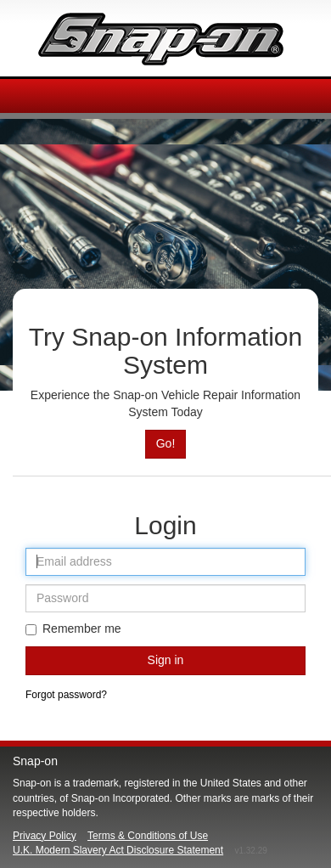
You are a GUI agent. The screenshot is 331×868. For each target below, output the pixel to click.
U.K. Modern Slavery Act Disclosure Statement (118, 850)
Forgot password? (66, 695)
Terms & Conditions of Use (148, 836)
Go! (166, 443)
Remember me (73, 628)
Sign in (166, 660)
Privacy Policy (45, 836)
